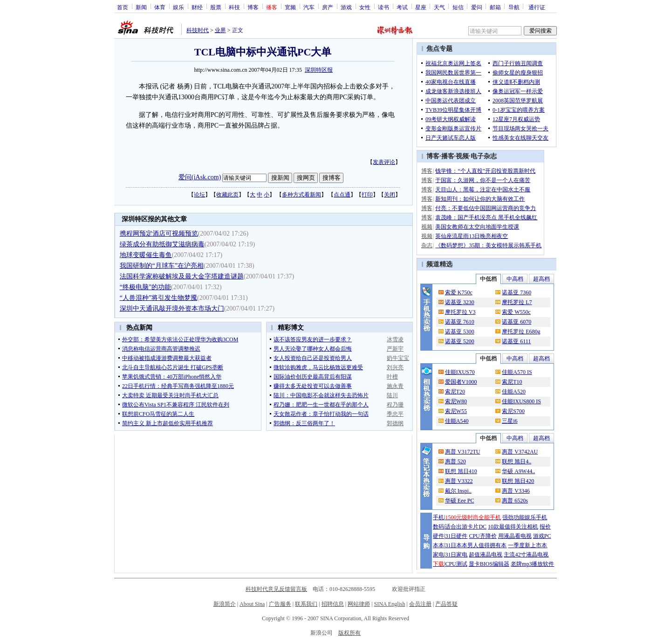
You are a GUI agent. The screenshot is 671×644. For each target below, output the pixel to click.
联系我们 (306, 604)
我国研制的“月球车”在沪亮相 (162, 266)
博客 (253, 7)
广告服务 (280, 604)
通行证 (537, 7)
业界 (220, 30)
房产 (328, 7)
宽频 (290, 7)
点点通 (342, 195)
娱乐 (178, 7)
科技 (234, 7)
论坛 (199, 195)
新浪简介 (225, 604)
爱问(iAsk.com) (200, 177)
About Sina (252, 604)
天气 (439, 7)
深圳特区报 (319, 70)
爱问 (477, 7)
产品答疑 (446, 604)
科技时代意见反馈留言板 (276, 589)
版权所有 (349, 633)
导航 (514, 7)
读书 (383, 7)
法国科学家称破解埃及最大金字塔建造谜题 (182, 276)
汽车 (309, 7)
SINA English (389, 604)
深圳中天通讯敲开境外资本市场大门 (172, 308)
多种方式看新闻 (301, 195)
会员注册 (420, 604)
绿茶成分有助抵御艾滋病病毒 (162, 244)
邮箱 (495, 7)
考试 (402, 7)
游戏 (346, 7)
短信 (458, 7)
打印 (367, 195)
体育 (160, 7)
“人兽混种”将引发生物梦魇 (158, 298)
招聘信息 (333, 604)
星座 (421, 7)
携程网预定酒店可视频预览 (159, 234)
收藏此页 (227, 195)
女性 (365, 7)
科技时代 (198, 30)
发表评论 (384, 162)
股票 (216, 7)
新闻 (141, 7)
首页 (123, 7)
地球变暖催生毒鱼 (146, 255)
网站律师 (359, 604)
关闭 (390, 195)
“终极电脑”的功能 (145, 287)
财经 (197, 7)
